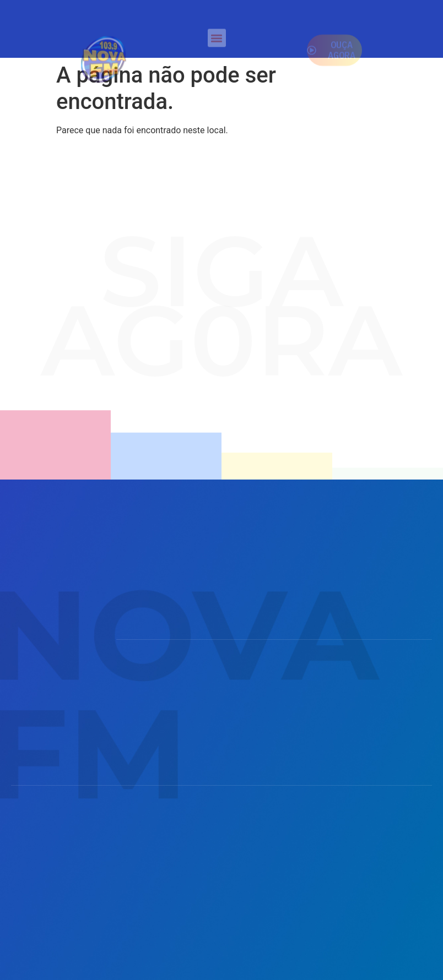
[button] (217, 40)
